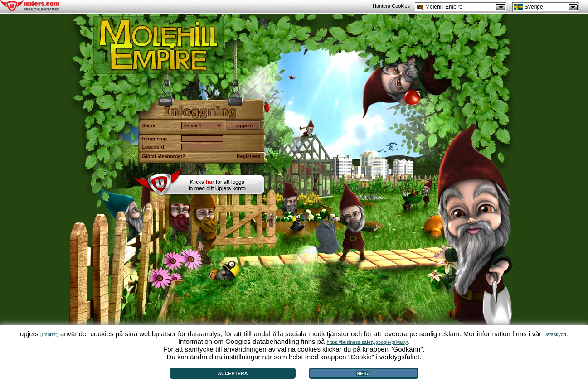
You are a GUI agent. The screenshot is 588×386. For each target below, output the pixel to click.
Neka (364, 373)
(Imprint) (49, 334)
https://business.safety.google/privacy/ (367, 342)
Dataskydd (554, 334)
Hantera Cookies (391, 6)
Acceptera (233, 373)
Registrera (249, 156)
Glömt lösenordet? (164, 156)
